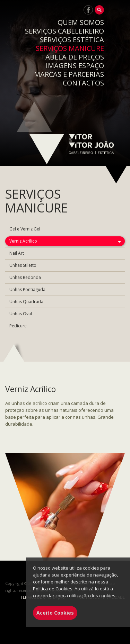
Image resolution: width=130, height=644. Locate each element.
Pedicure (18, 326)
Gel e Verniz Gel (25, 229)
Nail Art (17, 253)
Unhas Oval (21, 314)
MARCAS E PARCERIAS (69, 74)
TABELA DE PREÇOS (72, 57)
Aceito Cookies (55, 613)
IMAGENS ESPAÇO (75, 66)
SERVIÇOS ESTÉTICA (72, 40)
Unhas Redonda (25, 277)
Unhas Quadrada (26, 302)
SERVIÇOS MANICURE (70, 48)
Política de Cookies (53, 589)
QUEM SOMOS (81, 22)
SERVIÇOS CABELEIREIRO (64, 31)
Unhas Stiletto (23, 265)
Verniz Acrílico (23, 241)
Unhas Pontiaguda (27, 289)
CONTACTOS (83, 83)
